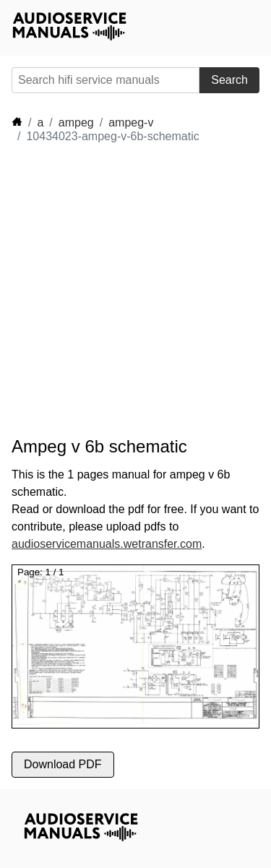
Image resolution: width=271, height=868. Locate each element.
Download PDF (63, 764)
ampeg (76, 123)
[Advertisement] (135, 290)
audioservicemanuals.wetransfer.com (107, 544)
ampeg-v (131, 123)
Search (229, 80)
